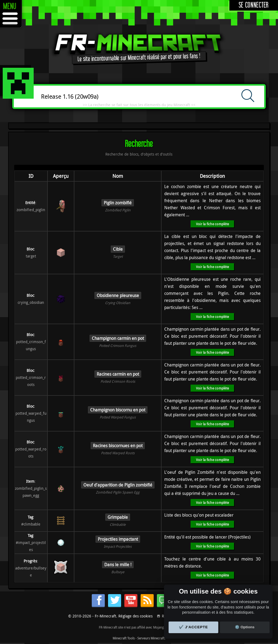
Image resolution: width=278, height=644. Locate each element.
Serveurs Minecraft (151, 638)
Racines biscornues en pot (118, 446)
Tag (30, 517)
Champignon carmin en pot (118, 338)
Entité (30, 203)
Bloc (30, 249)
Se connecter (254, 5)
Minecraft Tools (124, 638)
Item (30, 481)
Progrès (30, 561)
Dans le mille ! (118, 565)
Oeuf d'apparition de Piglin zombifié (118, 485)
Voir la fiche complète (212, 224)
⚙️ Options (245, 627)
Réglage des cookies (135, 616)
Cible (118, 249)
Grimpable (118, 517)
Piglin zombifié (118, 203)
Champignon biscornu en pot (118, 410)
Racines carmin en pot (118, 374)
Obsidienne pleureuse (118, 295)
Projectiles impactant (118, 539)
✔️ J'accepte (194, 627)
